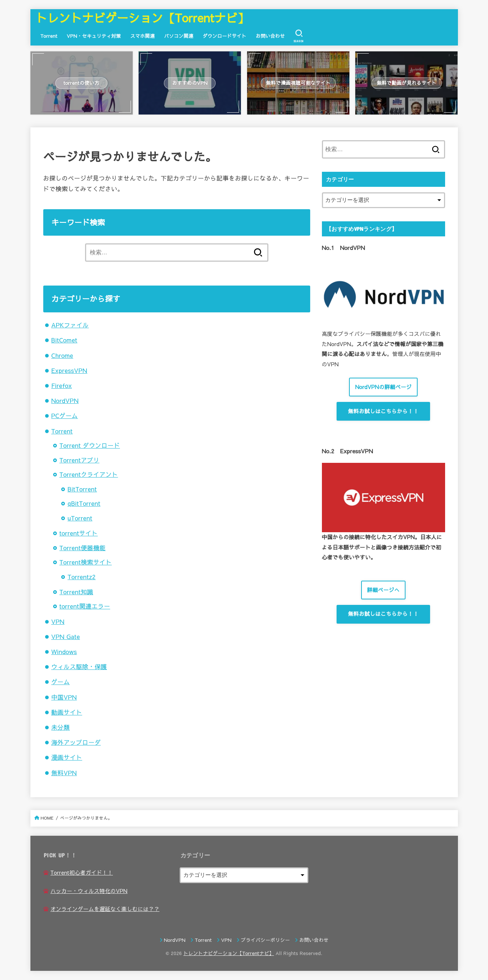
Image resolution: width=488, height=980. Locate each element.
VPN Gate (66, 636)
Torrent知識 (76, 592)
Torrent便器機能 (82, 548)
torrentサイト (79, 533)
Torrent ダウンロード (90, 445)
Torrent (49, 36)
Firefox (62, 385)
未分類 (61, 727)
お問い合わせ (271, 36)
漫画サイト (67, 757)
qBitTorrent (84, 503)
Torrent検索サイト (86, 562)
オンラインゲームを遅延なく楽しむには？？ (105, 909)
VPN (58, 621)
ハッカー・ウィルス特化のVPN (89, 891)
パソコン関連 (179, 36)
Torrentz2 (82, 577)
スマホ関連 (143, 36)
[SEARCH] (299, 36)
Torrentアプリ (79, 460)
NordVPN (65, 400)
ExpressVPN (69, 370)
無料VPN (64, 773)
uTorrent (80, 518)
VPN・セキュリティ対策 (94, 36)
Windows (64, 651)
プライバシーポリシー (265, 940)
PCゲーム (65, 415)
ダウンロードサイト (225, 36)
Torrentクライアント (89, 474)
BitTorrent (82, 489)
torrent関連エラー (85, 606)
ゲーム (61, 682)
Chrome (62, 355)
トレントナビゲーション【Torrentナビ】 (142, 18)
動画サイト (67, 712)
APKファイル (70, 325)
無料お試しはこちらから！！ (383, 411)
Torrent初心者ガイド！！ (82, 872)
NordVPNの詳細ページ (383, 387)
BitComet (64, 340)
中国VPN (64, 697)
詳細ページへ (383, 590)
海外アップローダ (76, 742)
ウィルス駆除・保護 (79, 667)
